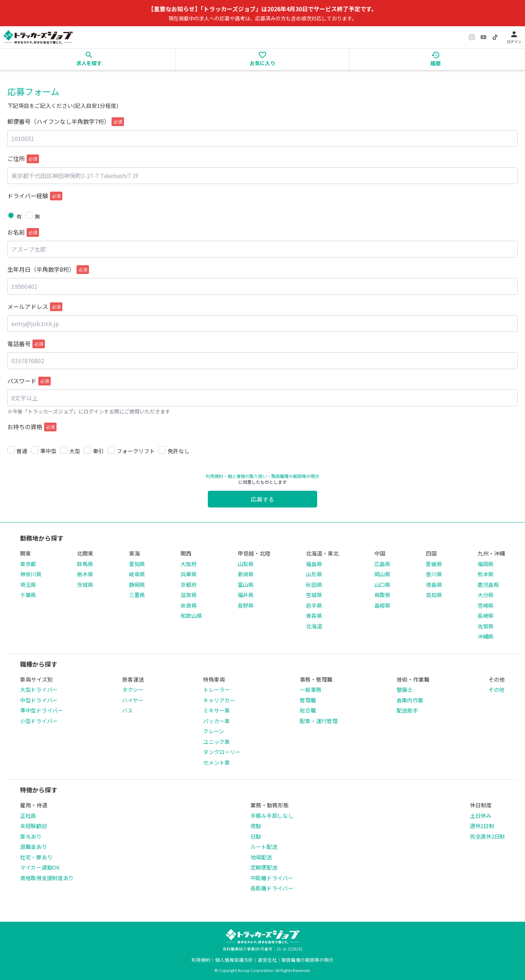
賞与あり (31, 836)
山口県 (382, 585)
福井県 (246, 595)
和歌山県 (191, 616)
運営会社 (267, 960)
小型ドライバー (39, 721)
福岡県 (486, 564)
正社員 (28, 816)
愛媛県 (434, 564)
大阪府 (188, 564)
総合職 (308, 710)
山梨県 (246, 564)
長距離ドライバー (272, 888)
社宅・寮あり (36, 857)
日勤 (256, 836)
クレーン (214, 731)
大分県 (486, 595)
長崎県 (486, 616)
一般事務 (310, 689)
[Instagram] (472, 37)
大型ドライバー (39, 689)
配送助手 (407, 710)
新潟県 (246, 574)
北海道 (314, 626)
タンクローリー (222, 752)
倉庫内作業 (410, 700)
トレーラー (217, 689)
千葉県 (28, 595)
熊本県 (486, 574)
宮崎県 (486, 605)
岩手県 (314, 605)
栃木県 (85, 574)
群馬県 (85, 564)
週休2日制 (482, 826)
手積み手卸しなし (272, 816)
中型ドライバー (39, 700)
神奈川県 (31, 574)
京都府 (188, 585)
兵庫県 (188, 574)
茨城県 (85, 585)
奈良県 (188, 605)
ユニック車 (217, 742)
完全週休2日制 (487, 836)
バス (127, 710)
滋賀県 (188, 595)
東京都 (28, 564)
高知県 (434, 595)
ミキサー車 (217, 710)
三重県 (137, 595)
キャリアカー (219, 700)
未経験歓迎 (34, 826)
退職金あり (34, 846)
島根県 (382, 605)
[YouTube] (483, 37)
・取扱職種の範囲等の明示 (293, 476)
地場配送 (261, 857)
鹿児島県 (488, 585)
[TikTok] (495, 37)
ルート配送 (264, 846)
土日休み (481, 816)
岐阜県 (137, 574)
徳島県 (434, 585)
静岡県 (137, 585)
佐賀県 (486, 626)
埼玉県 (28, 585)
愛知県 (137, 564)
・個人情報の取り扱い (245, 476)
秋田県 (314, 585)
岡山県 (382, 574)
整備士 (405, 689)
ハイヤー (133, 700)
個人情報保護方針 (234, 960)
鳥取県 (382, 595)
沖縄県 (486, 636)
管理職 (308, 700)
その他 (497, 689)
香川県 (434, 574)
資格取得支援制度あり (47, 878)
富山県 (246, 585)
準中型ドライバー (42, 710)
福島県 (314, 564)
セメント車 (217, 762)
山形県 (314, 574)
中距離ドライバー (272, 878)
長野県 (246, 605)
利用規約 (214, 476)
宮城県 (314, 595)
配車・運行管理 (318, 721)
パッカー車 (217, 721)
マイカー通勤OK (40, 867)
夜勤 (256, 826)
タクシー (133, 689)
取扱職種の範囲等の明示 (308, 960)
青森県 (314, 616)
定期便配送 (264, 867)
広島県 (382, 564)
